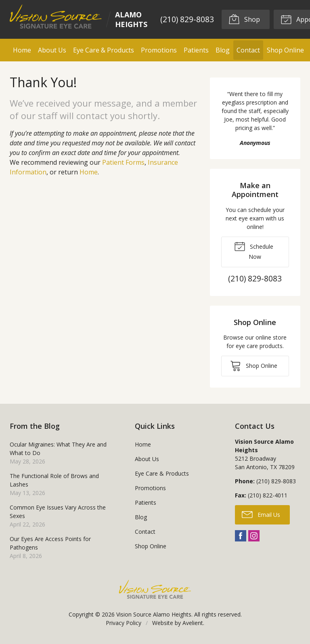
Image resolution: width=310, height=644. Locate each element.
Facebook (241, 536)
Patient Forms (123, 162)
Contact (248, 50)
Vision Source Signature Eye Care (155, 589)
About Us (52, 50)
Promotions (159, 50)
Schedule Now (254, 250)
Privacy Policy (124, 623)
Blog (223, 50)
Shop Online (285, 50)
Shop (244, 19)
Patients (196, 50)
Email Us (261, 514)
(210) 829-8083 (187, 19)
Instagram (254, 536)
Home (22, 50)
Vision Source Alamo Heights (154, 614)
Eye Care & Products (104, 50)
